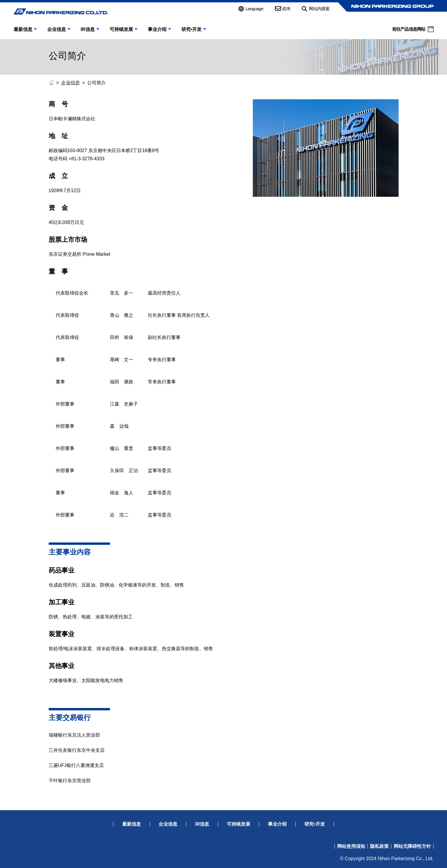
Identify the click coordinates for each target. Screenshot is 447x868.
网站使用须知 (351, 846)
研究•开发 (192, 29)
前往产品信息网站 (409, 29)
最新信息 (23, 29)
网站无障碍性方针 (412, 846)
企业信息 (57, 29)
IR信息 (88, 29)
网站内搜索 (319, 9)
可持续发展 (121, 29)
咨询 (286, 9)
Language (254, 9)
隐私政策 (379, 846)
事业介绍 (157, 29)
